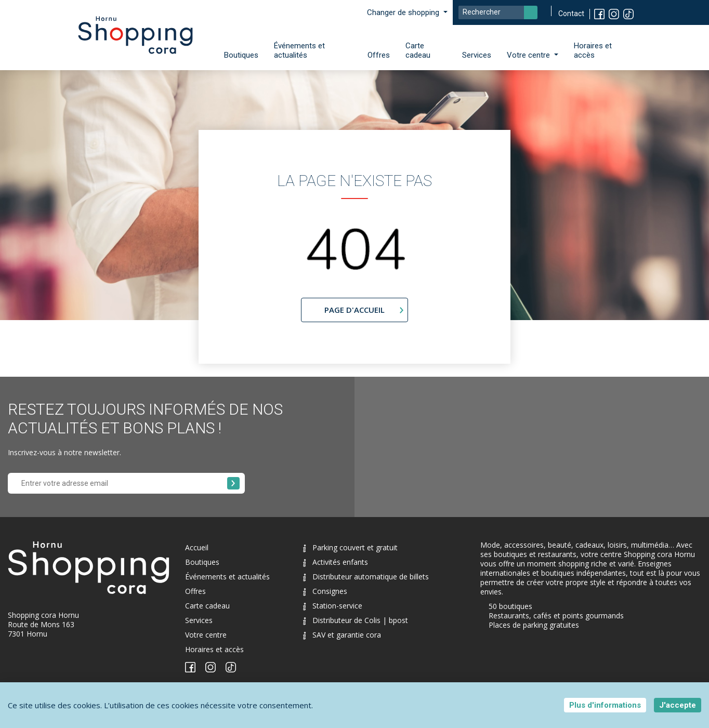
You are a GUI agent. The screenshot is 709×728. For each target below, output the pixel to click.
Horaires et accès (593, 50)
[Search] (498, 12)
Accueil (197, 547)
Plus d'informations (605, 705)
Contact (571, 14)
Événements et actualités (299, 50)
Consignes (325, 591)
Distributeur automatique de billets (366, 577)
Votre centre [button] (529, 55)
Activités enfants (336, 562)
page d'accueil (354, 310)
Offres (379, 55)
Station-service (333, 606)
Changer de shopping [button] (404, 12)
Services (477, 55)
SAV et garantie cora (342, 635)
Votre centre (206, 635)
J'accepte (678, 705)
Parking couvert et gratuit (350, 547)
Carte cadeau (418, 50)
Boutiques (241, 55)
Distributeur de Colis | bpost (356, 620)
